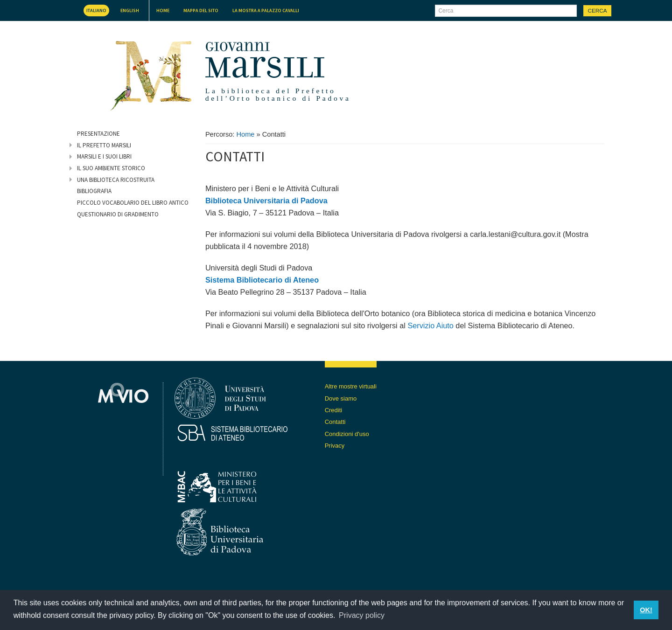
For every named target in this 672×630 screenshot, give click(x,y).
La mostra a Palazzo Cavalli (266, 10)
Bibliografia (94, 191)
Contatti (335, 422)
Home (163, 10)
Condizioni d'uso (347, 434)
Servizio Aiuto (430, 325)
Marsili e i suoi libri (104, 156)
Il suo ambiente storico (111, 168)
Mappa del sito (201, 10)
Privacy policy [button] (362, 615)
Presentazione (98, 134)
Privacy (335, 446)
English (130, 10)
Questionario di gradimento (118, 214)
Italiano (96, 10)
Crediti (334, 410)
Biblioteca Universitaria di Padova (266, 201)
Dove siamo (341, 398)
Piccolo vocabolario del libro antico (133, 203)
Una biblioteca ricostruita (116, 180)
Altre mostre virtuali (351, 386)
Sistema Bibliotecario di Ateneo (262, 280)
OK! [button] (646, 610)
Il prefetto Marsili (104, 145)
